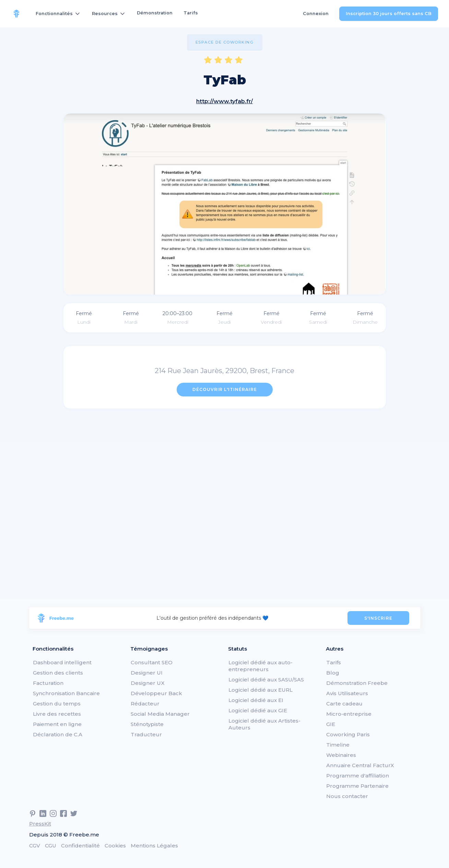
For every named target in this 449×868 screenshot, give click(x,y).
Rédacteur (145, 704)
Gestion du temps (57, 704)
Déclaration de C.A (58, 734)
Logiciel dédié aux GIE (258, 710)
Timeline (338, 745)
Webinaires (341, 755)
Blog (333, 673)
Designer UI (147, 673)
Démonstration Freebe (357, 683)
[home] (16, 14)
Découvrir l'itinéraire (225, 389)
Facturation (48, 683)
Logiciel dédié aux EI (256, 700)
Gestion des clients (58, 673)
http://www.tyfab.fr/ (225, 101)
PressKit (40, 824)
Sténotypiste (147, 724)
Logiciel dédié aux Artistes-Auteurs (264, 724)
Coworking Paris (348, 734)
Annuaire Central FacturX (360, 765)
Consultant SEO (152, 662)
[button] (58, 14)
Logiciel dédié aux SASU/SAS (266, 680)
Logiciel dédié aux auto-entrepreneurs (261, 666)
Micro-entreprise (349, 714)
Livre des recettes (57, 714)
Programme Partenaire (357, 786)
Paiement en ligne (57, 724)
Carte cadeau (344, 704)
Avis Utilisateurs (347, 693)
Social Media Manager (160, 714)
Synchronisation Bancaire (66, 693)
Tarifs (191, 13)
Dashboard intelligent (62, 662)
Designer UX (148, 683)
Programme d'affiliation (358, 776)
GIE (331, 724)
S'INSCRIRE (378, 618)
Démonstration (155, 13)
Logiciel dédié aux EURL (261, 690)
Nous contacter (347, 796)
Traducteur (146, 734)
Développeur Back (156, 693)
